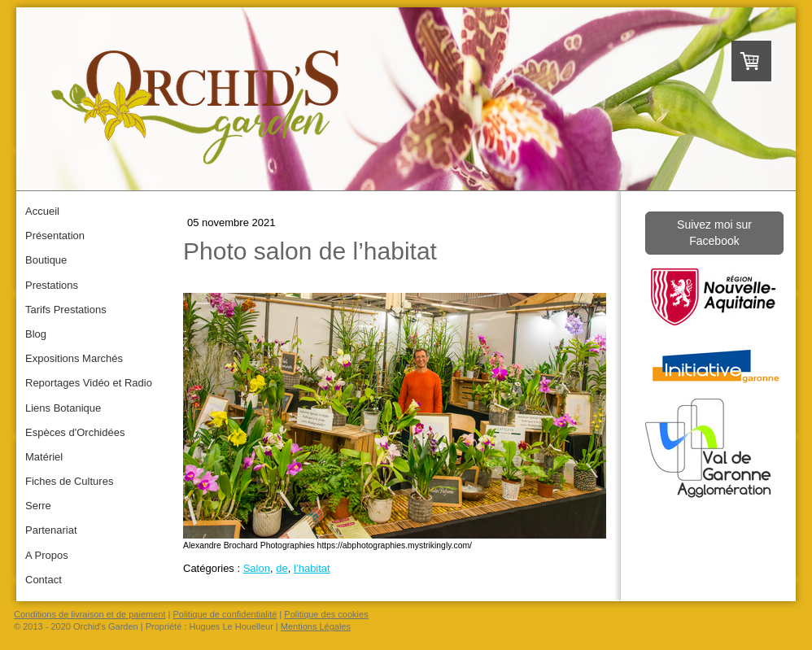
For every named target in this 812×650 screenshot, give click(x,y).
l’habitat (312, 568)
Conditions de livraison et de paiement (90, 614)
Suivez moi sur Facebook (714, 233)
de (282, 568)
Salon (257, 568)
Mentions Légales (316, 626)
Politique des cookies (326, 614)
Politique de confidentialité (225, 614)
